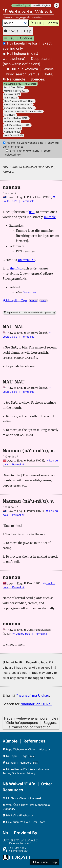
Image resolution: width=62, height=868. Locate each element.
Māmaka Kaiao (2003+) (16, 91)
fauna (43, 301)
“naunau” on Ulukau (36, 704)
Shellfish (16, 268)
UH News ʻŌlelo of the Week (22, 798)
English (46, 5)
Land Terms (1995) (13, 135)
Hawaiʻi (36, 5)
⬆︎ (44, 862)
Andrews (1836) (12, 132)
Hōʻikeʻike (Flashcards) (19, 815)
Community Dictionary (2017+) (19, 108)
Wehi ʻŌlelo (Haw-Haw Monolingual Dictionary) (27, 807)
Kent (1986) (10, 115)
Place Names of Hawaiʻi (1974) (19, 101)
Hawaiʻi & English (21, 5)
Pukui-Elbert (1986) (14, 87)
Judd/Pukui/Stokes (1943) (17, 125)
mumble (50, 217)
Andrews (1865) (12, 94)
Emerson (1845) (12, 122)
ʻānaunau (30, 292)
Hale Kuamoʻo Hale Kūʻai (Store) (24, 822)
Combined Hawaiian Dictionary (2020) (23, 111)
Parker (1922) (11, 98)
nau (32, 212)
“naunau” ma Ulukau (33, 695)
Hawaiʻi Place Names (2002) (18, 104)
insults (34, 301)
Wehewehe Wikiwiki (28, 12)
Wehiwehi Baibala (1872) (16, 118)
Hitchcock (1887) (12, 129)
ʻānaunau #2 (26, 260)
